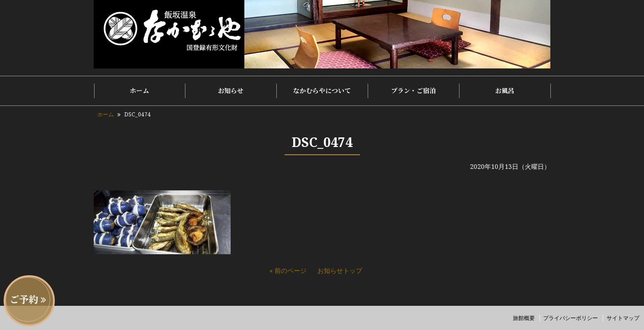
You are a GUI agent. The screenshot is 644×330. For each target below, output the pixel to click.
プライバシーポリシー (570, 318)
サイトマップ (623, 318)
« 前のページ (288, 270)
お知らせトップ (340, 270)
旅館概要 (524, 318)
